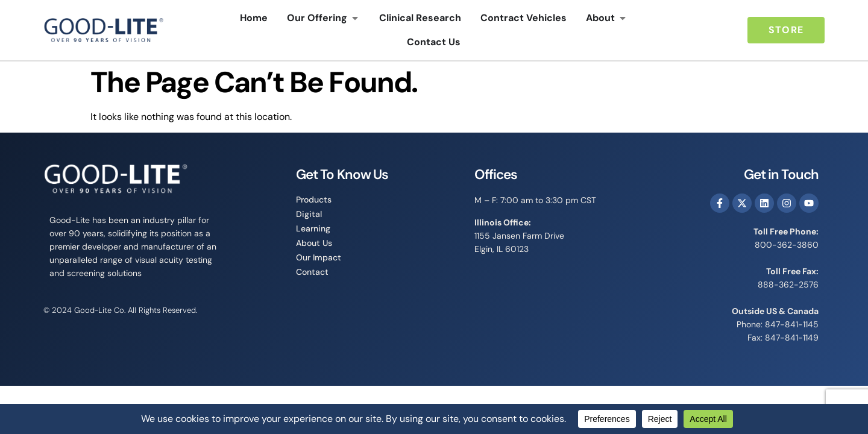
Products (314, 200)
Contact (312, 272)
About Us (314, 243)
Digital (309, 214)
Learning (313, 228)
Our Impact (319, 257)
